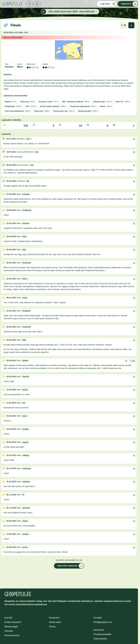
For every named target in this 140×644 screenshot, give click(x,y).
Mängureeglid (11, 627)
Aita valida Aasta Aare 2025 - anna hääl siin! (68, 12)
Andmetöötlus (100, 639)
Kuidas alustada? (13, 622)
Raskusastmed (12, 635)
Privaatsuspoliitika (102, 634)
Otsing (52, 627)
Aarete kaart (55, 622)
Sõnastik (9, 631)
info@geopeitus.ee (103, 622)
